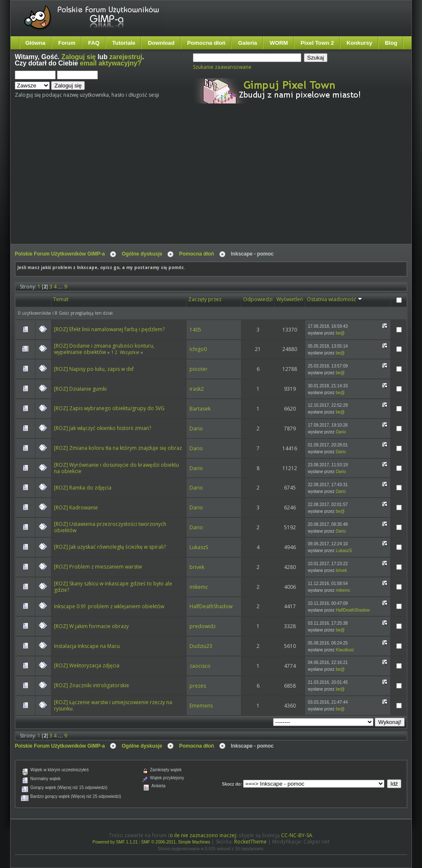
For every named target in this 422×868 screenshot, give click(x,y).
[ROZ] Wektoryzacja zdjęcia (87, 665)
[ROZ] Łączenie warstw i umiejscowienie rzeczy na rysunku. (113, 705)
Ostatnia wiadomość (335, 299)
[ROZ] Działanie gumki (80, 389)
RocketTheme (250, 842)
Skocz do (231, 784)
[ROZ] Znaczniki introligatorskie (92, 685)
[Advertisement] (151, 181)
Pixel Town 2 (317, 43)
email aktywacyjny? (111, 63)
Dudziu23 (201, 646)
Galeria (248, 43)
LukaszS (199, 547)
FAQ (94, 43)
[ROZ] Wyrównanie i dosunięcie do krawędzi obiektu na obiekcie (116, 468)
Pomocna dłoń (207, 43)
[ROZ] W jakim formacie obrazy (91, 626)
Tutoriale (124, 43)
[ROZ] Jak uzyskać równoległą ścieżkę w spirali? (110, 547)
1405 (195, 330)
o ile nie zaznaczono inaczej (203, 835)
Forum (67, 43)
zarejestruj (126, 57)
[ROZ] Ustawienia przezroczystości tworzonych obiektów (110, 527)
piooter (199, 369)
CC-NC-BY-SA (297, 835)
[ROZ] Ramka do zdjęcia (83, 488)
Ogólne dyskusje (142, 254)
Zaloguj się (79, 57)
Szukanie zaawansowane (222, 67)
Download (161, 43)
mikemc (199, 587)
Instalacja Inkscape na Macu (87, 646)
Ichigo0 (198, 349)
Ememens (201, 706)
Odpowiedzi (258, 299)
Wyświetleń (290, 299)
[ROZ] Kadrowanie (76, 507)
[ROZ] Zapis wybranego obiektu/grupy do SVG (109, 408)
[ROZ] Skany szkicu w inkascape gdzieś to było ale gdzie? (113, 587)
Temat (61, 299)
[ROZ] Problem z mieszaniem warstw (98, 567)
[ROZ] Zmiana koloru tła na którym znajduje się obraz (118, 448)
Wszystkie (130, 352)
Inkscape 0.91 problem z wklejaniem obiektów (109, 606)
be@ (340, 333)
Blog (391, 43)
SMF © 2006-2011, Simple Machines (176, 842)
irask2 (197, 389)
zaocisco (200, 666)
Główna (35, 43)
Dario (196, 429)
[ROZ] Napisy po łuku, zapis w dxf (94, 369)
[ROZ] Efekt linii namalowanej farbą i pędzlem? (109, 329)
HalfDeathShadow (211, 606)
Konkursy (359, 43)
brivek (197, 567)
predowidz (203, 626)
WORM (279, 43)
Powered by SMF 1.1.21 (115, 842)
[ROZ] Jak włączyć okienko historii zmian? (103, 428)
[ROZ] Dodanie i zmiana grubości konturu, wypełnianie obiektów (104, 349)
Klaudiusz (345, 650)
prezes (198, 686)
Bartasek (200, 409)
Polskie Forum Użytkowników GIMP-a (60, 254)
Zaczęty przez (205, 299)
